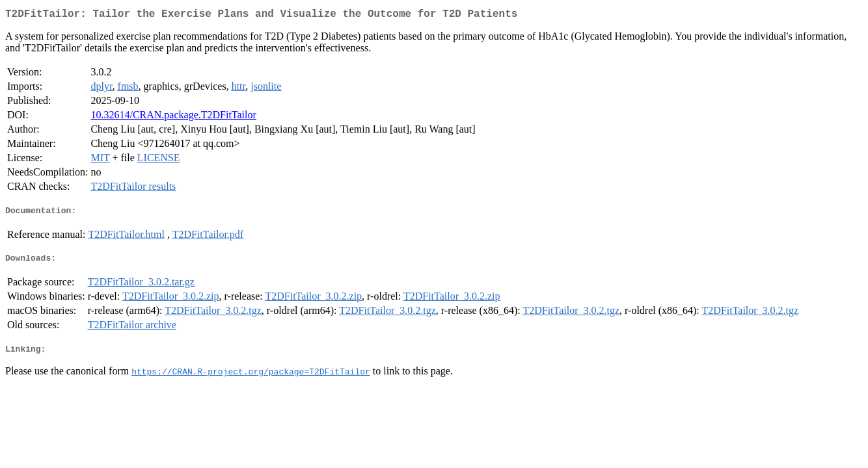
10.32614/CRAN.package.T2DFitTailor (173, 117)
